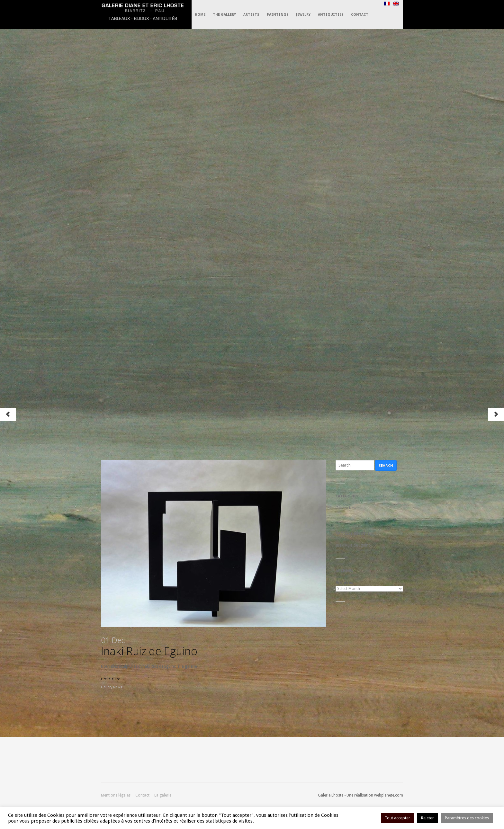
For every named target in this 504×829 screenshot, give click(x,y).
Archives (344, 582)
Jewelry (303, 15)
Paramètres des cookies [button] (467, 818)
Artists (251, 15)
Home (200, 15)
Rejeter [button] (428, 818)
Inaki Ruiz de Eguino (149, 646)
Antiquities (331, 15)
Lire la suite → (113, 679)
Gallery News (112, 687)
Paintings (278, 15)
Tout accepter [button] (397, 818)
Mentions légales (116, 795)
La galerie (163, 795)
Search (386, 465)
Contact (360, 15)
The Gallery (224, 15)
